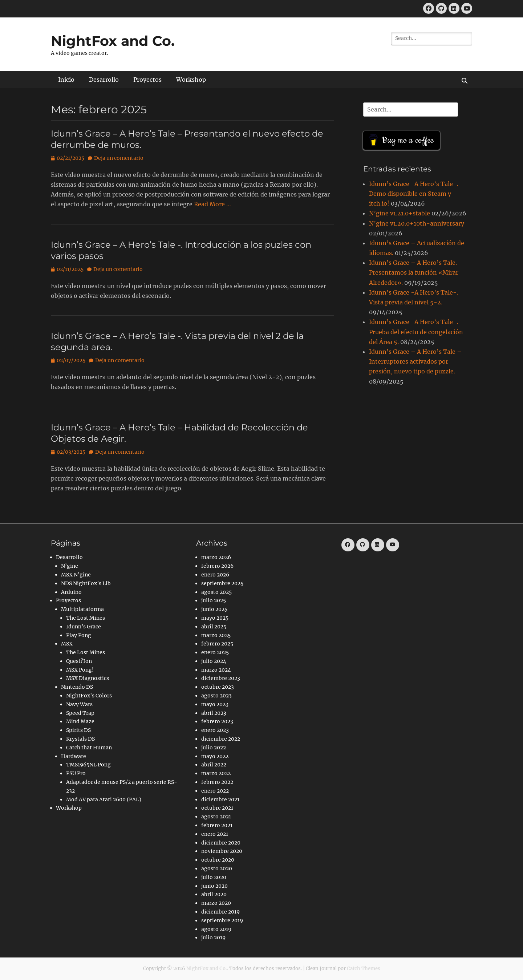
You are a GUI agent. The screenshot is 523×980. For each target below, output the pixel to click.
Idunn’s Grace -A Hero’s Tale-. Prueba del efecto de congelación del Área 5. (416, 332)
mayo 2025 (215, 618)
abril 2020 (214, 894)
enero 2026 (215, 575)
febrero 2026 (217, 566)
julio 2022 (214, 748)
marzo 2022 (216, 773)
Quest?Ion (79, 661)
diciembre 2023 (221, 678)
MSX (67, 644)
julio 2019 (213, 938)
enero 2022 (215, 791)
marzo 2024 (216, 670)
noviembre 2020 (222, 851)
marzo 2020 (216, 903)
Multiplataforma (82, 609)
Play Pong (79, 635)
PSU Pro (76, 773)
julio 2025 (214, 600)
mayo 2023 (215, 704)
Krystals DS (80, 739)
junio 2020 (214, 886)
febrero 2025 (217, 644)
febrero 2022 (217, 782)
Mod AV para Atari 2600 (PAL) (104, 799)
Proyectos (147, 80)
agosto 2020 (217, 868)
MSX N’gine (76, 575)
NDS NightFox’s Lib (86, 583)
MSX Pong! (80, 670)
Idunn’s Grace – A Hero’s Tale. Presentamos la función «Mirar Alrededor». (414, 272)
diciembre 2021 (220, 799)
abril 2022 (214, 765)
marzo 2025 (216, 635)
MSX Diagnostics (88, 678)
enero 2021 (215, 834)
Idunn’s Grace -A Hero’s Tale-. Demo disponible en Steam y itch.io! (413, 194)
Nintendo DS (77, 687)
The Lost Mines (86, 618)
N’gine (70, 566)
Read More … (212, 204)
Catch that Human (89, 748)
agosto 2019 (216, 929)
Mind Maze (80, 721)
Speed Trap (80, 713)
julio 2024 (214, 661)
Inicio (66, 80)
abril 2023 (214, 713)
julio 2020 (214, 877)
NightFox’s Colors (89, 696)
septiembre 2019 (222, 920)
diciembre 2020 (221, 843)
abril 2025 (214, 627)
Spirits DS (78, 730)
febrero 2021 (217, 825)
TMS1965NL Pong (88, 765)
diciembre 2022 (221, 739)
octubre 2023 (218, 687)
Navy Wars (79, 704)
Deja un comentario (119, 158)
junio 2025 (214, 609)
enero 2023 (215, 730)
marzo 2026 (216, 557)
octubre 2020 (218, 860)
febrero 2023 (217, 721)
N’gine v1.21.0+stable (400, 213)
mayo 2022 (215, 756)
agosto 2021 (216, 817)
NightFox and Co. (113, 41)
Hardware (74, 756)
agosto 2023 (216, 696)
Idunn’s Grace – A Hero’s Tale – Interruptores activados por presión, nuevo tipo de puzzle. (415, 361)
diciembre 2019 (220, 912)
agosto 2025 (216, 592)
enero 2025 (215, 652)
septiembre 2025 (222, 583)
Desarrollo (104, 80)
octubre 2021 (217, 808)
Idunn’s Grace (84, 627)
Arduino (71, 592)
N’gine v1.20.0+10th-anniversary (417, 223)
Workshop (191, 80)
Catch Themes (364, 969)
